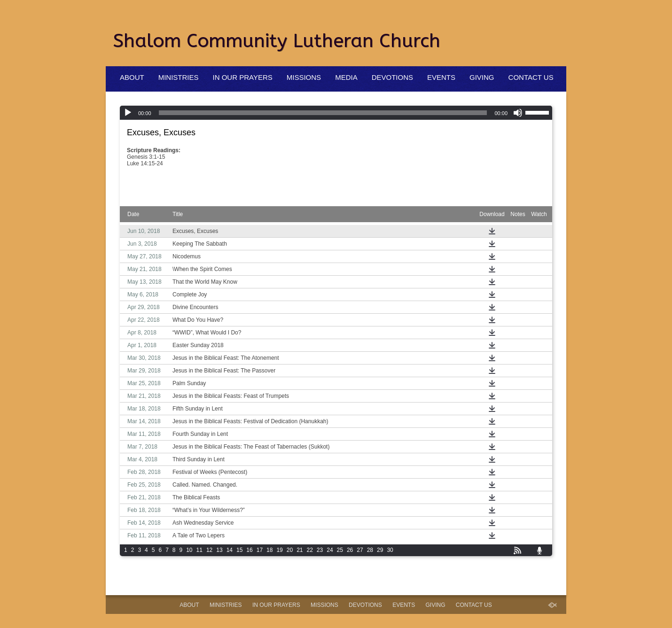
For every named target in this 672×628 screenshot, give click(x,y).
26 (350, 550)
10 (189, 550)
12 (209, 550)
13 (219, 550)
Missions (304, 77)
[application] (336, 113)
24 (330, 550)
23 (320, 550)
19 (279, 550)
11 (199, 550)
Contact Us (531, 77)
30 (390, 550)
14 (230, 550)
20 (290, 550)
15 (239, 550)
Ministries (179, 77)
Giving (482, 77)
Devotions (392, 77)
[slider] (323, 113)
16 (249, 550)
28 (370, 550)
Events (441, 77)
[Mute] (518, 113)
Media (346, 77)
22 (310, 550)
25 (340, 550)
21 (300, 550)
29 (380, 550)
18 (270, 550)
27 (360, 550)
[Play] (128, 113)
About (132, 77)
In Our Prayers (243, 77)
